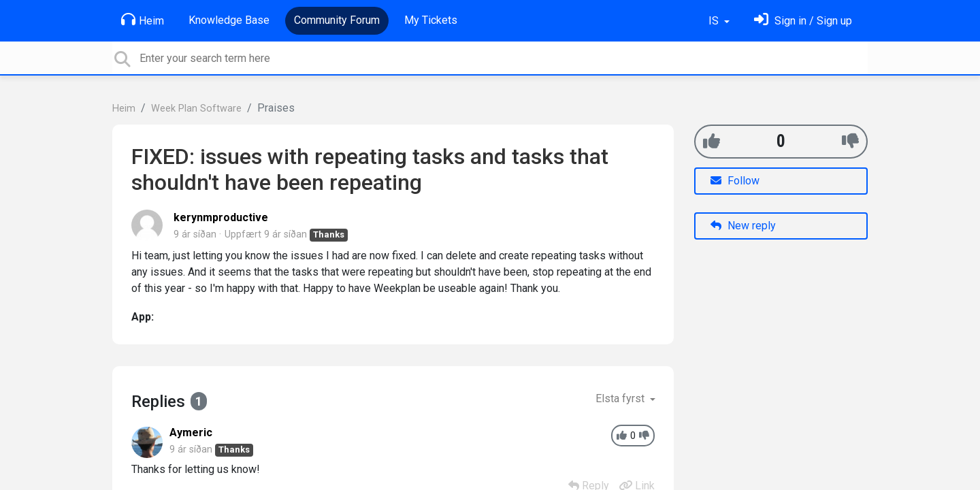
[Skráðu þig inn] (803, 21)
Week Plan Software (196, 109)
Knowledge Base (229, 20)
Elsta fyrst (621, 398)
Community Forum (337, 20)
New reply (743, 226)
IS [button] (715, 21)
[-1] (850, 141)
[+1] (712, 141)
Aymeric (191, 432)
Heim (143, 20)
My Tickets (431, 20)
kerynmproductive (221, 217)
